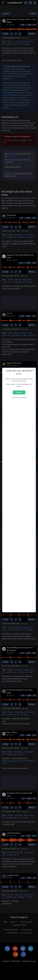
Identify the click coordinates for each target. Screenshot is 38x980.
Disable (19, 392)
